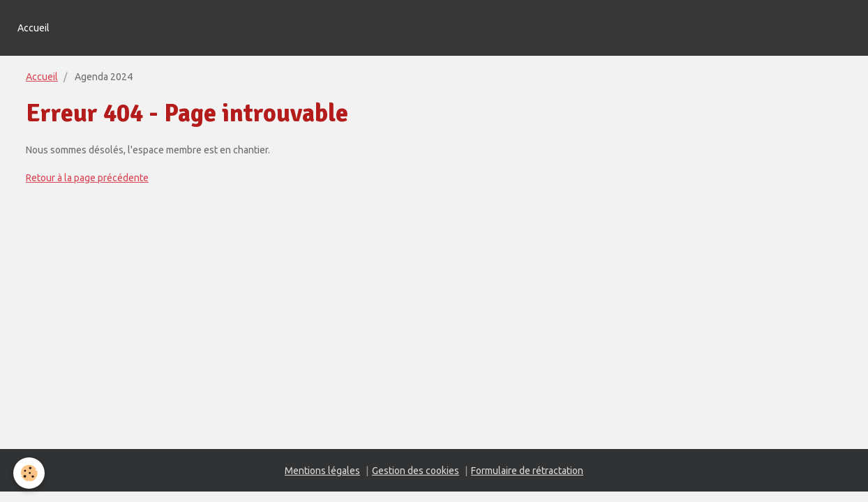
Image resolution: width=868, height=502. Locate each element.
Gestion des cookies (416, 471)
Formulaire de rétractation (527, 471)
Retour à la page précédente (87, 178)
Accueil (33, 28)
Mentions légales (322, 471)
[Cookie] (30, 473)
